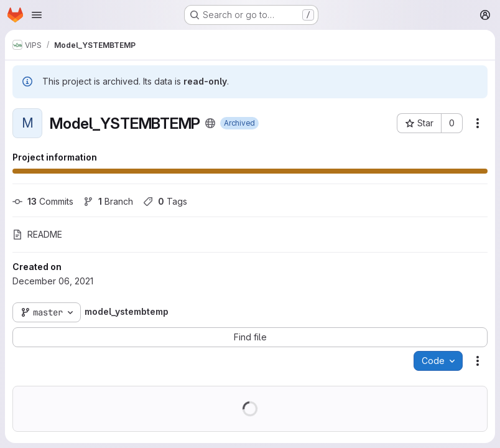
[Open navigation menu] (37, 15)
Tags (165, 201)
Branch (108, 201)
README (37, 234)
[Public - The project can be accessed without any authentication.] (210, 123)
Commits (43, 201)
